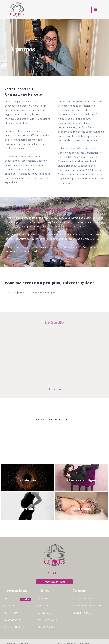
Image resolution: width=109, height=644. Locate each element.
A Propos (44, 599)
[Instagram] (54, 560)
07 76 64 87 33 (81, 585)
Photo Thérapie (15, 613)
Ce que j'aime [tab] (16, 293)
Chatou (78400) (82, 599)
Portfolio (28, 494)
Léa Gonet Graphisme (82, 641)
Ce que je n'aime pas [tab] (43, 293)
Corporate (11, 592)
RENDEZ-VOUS (47, 613)
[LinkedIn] (61, 560)
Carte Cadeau (48, 606)
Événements (13, 606)
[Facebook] (48, 560)
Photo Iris (28, 466)
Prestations (81, 494)
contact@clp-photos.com (87, 592)
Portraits (11, 599)
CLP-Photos (42, 641)
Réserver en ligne (81, 466)
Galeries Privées (50, 592)
